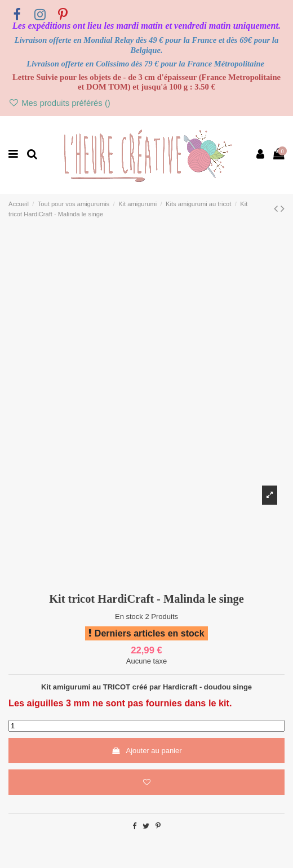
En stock (129, 616)
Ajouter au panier (146, 751)
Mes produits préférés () (59, 103)
